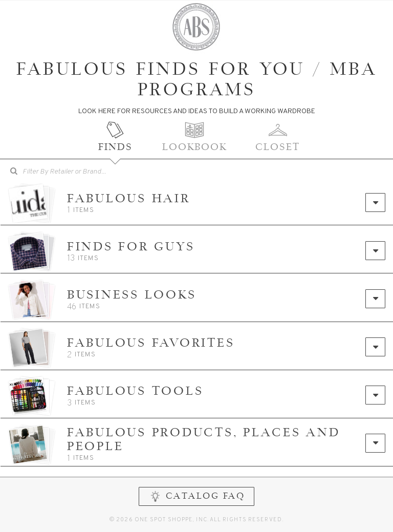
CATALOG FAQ (197, 499)
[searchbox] (79, 171)
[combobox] (71, 172)
